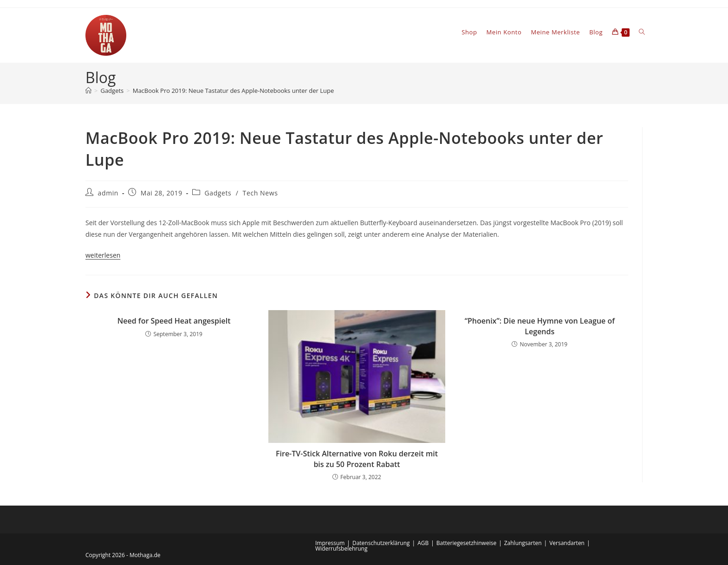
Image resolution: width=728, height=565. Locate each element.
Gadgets (218, 193)
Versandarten (567, 543)
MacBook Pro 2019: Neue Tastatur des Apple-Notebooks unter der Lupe (234, 91)
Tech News (260, 193)
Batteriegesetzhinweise (466, 543)
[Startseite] (88, 91)
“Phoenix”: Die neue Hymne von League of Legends (540, 326)
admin (108, 193)
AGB (423, 543)
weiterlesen (103, 255)
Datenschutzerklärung (381, 543)
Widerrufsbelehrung (341, 549)
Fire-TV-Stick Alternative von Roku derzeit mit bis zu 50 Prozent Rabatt (357, 459)
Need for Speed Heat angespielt (174, 321)
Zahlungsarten (523, 543)
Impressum (330, 543)
